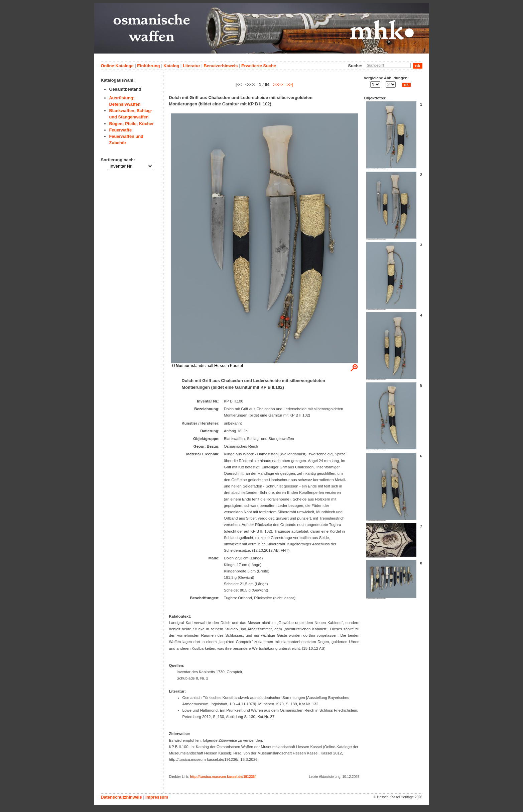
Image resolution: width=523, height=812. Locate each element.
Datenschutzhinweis (121, 797)
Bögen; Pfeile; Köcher (132, 124)
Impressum (157, 797)
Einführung (148, 66)
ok (406, 85)
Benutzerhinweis (221, 66)
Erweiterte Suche (259, 66)
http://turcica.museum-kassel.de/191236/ (223, 777)
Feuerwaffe (121, 130)
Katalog (171, 66)
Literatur (191, 66)
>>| (290, 84)
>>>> (278, 84)
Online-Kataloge (117, 66)
